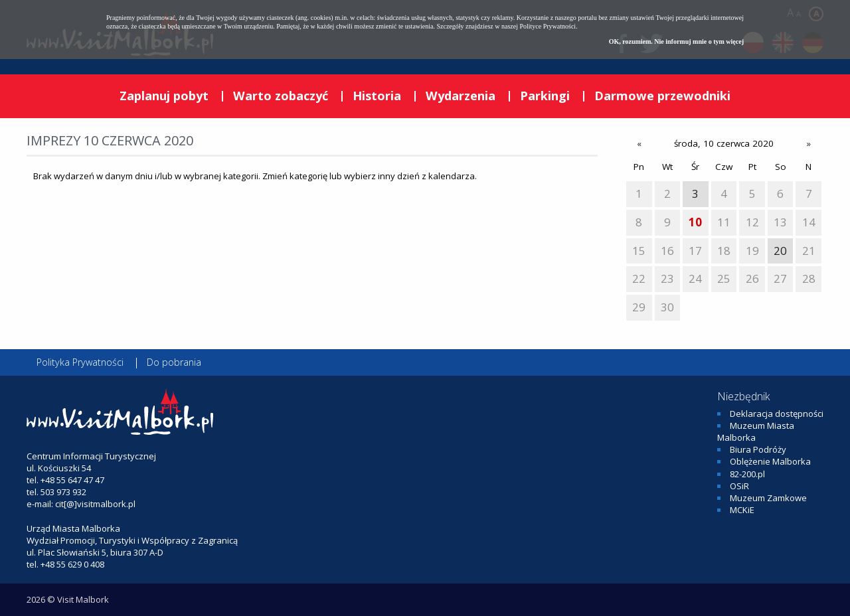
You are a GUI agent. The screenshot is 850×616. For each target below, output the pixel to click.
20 (780, 251)
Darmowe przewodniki (662, 96)
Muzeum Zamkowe (768, 498)
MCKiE (742, 510)
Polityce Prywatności (548, 26)
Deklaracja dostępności (777, 414)
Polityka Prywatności (80, 362)
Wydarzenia (461, 96)
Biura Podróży (758, 449)
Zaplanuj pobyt (164, 96)
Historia (377, 96)
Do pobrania (174, 362)
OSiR (739, 486)
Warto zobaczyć (281, 96)
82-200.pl (747, 474)
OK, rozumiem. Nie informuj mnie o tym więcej (676, 41)
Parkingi (545, 96)
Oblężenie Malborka (770, 461)
